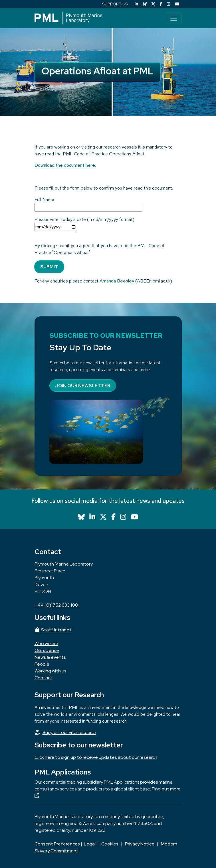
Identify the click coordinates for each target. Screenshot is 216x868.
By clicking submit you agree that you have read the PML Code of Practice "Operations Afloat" (100, 249)
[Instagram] (169, 4)
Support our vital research (69, 732)
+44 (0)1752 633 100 (56, 605)
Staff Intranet (53, 630)
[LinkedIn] (136, 4)
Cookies (110, 844)
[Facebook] (161, 4)
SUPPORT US (115, 4)
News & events (50, 657)
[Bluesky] (145, 4)
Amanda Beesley (117, 281)
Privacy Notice (140, 844)
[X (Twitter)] (153, 4)
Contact (44, 678)
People (42, 664)
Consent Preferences (57, 844)
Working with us (51, 671)
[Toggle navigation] (174, 18)
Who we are (46, 644)
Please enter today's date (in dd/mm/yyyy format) (84, 219)
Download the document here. (65, 165)
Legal (90, 844)
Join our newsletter (83, 386)
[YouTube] (177, 4)
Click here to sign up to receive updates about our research (96, 757)
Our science (47, 650)
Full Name (44, 199)
